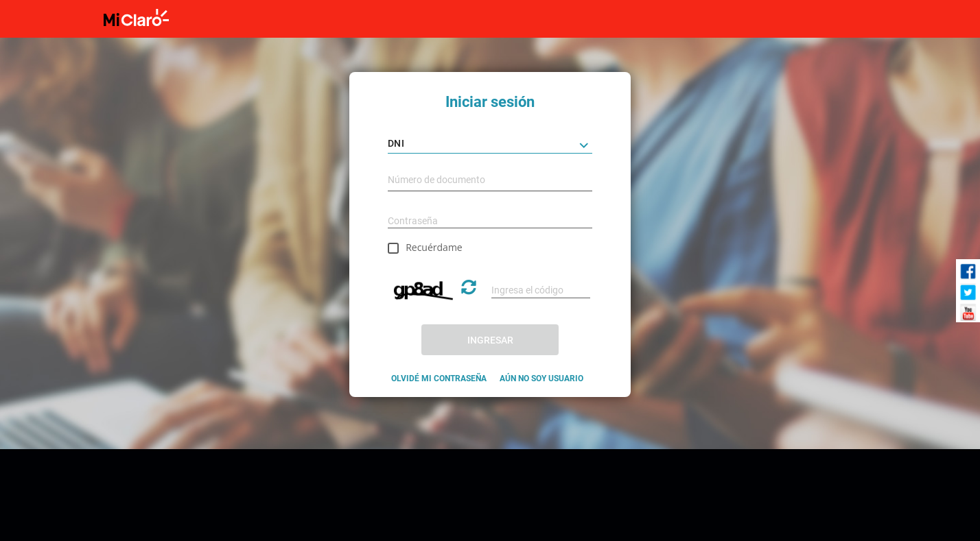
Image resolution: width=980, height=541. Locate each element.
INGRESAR (490, 340)
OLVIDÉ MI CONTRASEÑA (439, 378)
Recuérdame (434, 247)
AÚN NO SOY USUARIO (541, 378)
